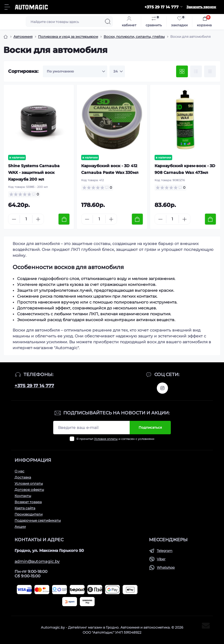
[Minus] (14, 219)
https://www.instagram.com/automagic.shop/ (162, 388)
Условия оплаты (106, 439)
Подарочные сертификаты (38, 520)
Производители (29, 514)
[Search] (108, 22)
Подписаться (150, 427)
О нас (19, 471)
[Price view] (210, 71)
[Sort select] (75, 71)
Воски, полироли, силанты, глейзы (134, 37)
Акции (20, 527)
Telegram (165, 551)
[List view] (196, 71)
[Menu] (7, 7)
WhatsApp (166, 567)
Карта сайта (25, 508)
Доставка (23, 477)
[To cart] (64, 219)
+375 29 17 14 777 (34, 386)
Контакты (23, 496)
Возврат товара (28, 502)
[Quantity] (26, 219)
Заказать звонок (201, 7)
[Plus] (38, 219)
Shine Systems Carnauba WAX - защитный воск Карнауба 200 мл (34, 172)
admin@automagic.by (37, 561)
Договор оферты (29, 490)
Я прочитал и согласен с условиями (115, 439)
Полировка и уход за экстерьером (68, 37)
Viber (161, 559)
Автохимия (23, 37)
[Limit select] (117, 71)
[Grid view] (182, 71)
